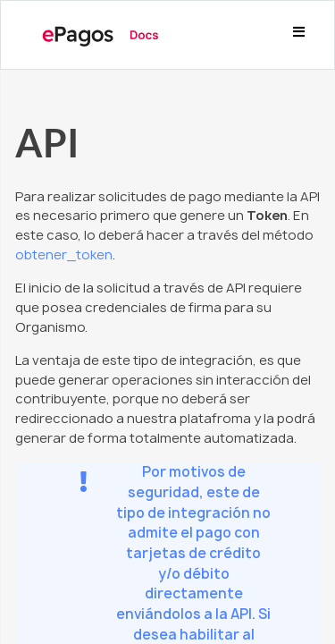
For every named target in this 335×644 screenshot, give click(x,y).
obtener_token (64, 255)
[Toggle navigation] (298, 35)
